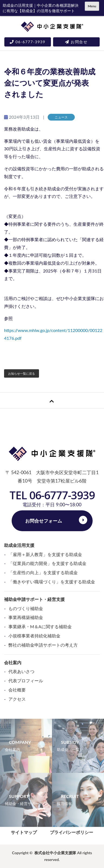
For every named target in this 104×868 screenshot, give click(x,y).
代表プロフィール (26, 681)
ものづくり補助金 (26, 608)
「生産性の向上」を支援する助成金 (43, 572)
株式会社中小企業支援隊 (55, 853)
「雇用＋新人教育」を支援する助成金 (45, 554)
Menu (92, 6)
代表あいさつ (21, 671)
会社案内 (13, 662)
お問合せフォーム (44, 521)
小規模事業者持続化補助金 (34, 636)
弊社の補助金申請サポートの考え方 (43, 645)
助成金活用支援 (19, 545)
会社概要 (17, 690)
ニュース (61, 117)
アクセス (17, 699)
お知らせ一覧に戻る (22, 373)
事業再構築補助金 (26, 617)
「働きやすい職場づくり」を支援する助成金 (52, 582)
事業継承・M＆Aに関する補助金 (40, 626)
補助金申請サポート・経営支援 (34, 599)
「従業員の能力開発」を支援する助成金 (47, 563)
